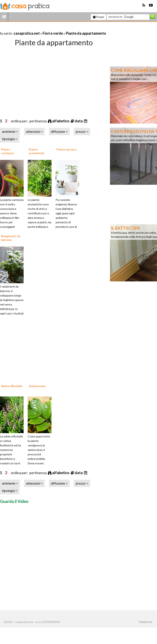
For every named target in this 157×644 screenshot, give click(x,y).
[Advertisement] (48, 28)
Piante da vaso (67, 149)
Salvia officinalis (12, 386)
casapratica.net (27, 33)
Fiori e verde (53, 33)
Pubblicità (145, 622)
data (79, 121)
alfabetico (61, 121)
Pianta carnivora (7, 151)
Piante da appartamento (86, 33)
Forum (98, 17)
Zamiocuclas (37, 386)
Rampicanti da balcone (11, 238)
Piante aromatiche (37, 151)
